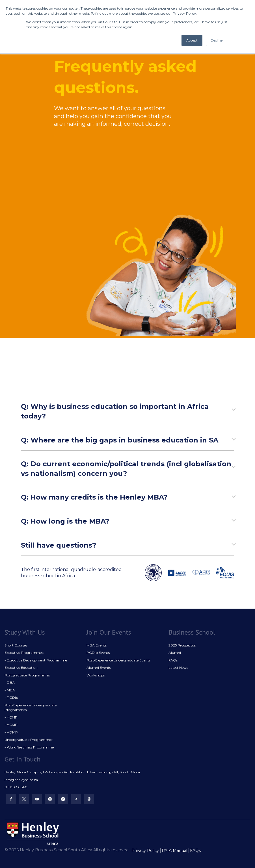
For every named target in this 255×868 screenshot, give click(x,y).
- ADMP (11, 732)
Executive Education (21, 668)
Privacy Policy (145, 850)
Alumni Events (99, 668)
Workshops (96, 675)
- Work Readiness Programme (29, 747)
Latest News (178, 668)
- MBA (10, 690)
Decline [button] (217, 40)
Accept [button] (192, 40)
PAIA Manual (174, 850)
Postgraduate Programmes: (28, 675)
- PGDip (11, 697)
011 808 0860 (16, 787)
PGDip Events (98, 653)
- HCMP (11, 717)
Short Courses (16, 645)
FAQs (173, 660)
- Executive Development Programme (36, 660)
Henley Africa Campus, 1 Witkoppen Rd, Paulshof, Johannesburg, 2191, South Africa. (73, 772)
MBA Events (97, 645)
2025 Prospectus (182, 645)
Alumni (175, 653)
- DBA (10, 683)
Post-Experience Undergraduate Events (118, 660)
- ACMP (11, 725)
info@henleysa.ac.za (21, 780)
